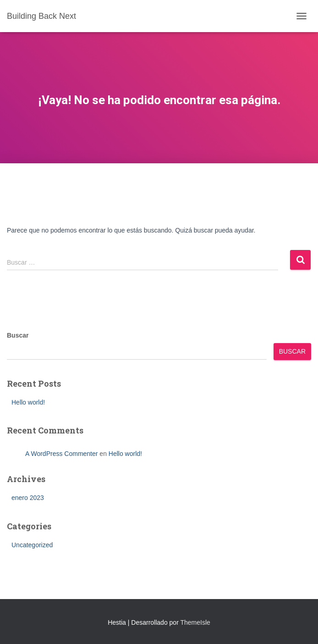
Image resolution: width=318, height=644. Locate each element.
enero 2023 (28, 498)
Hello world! (28, 402)
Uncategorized (32, 545)
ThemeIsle (195, 622)
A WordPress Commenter (61, 454)
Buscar (18, 335)
